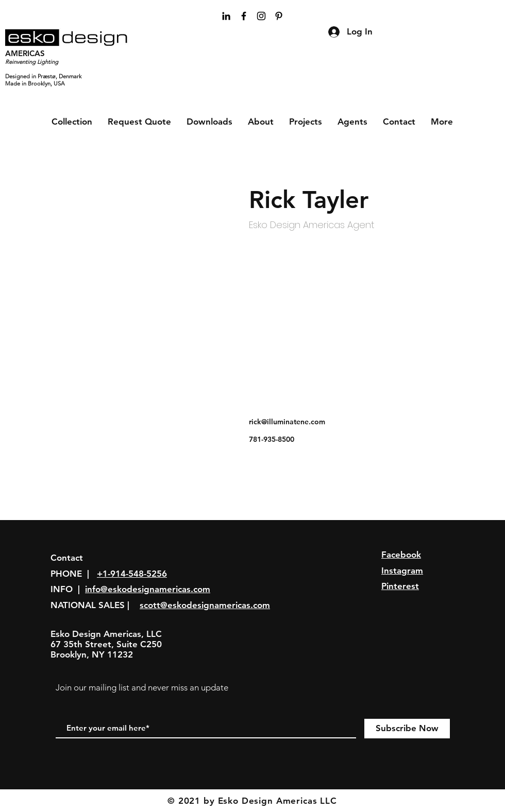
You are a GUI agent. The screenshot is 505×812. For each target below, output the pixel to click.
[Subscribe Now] (407, 729)
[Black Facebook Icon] (244, 16)
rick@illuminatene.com (287, 422)
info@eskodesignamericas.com (148, 589)
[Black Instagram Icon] (261, 16)
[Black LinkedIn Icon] (226, 16)
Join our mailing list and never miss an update (142, 687)
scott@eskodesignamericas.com (205, 605)
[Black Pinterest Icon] (279, 16)
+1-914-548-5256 (132, 574)
